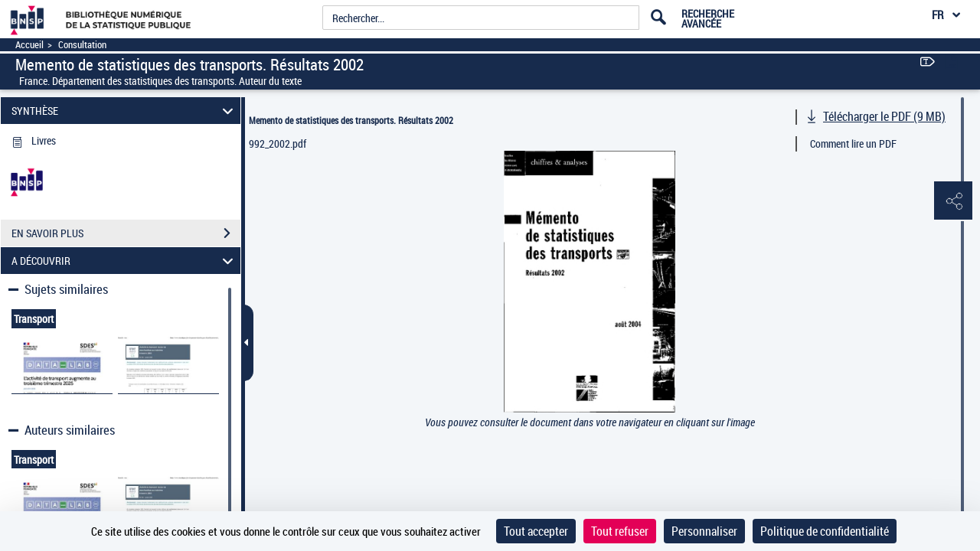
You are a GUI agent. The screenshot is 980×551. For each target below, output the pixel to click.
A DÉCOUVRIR (125, 261)
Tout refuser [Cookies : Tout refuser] (620, 531)
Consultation (82, 45)
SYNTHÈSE (125, 111)
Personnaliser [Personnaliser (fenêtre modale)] (704, 531)
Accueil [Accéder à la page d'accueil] (29, 45)
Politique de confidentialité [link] (825, 531)
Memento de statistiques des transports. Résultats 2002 (351, 120)
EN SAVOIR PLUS (126, 233)
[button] (953, 201)
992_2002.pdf (278, 143)
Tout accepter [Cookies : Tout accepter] (536, 531)
